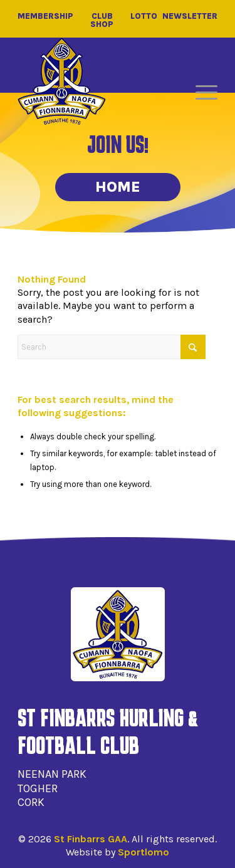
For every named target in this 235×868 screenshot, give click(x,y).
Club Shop (102, 20)
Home (118, 187)
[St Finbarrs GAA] (62, 81)
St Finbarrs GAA (91, 839)
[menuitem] (200, 93)
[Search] (112, 347)
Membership (45, 16)
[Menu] (200, 93)
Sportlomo (144, 852)
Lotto (144, 16)
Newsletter (190, 16)
